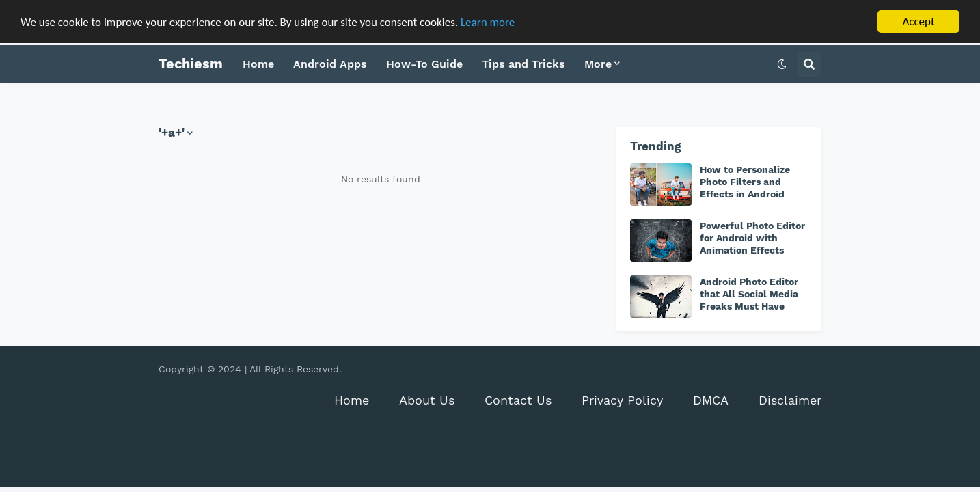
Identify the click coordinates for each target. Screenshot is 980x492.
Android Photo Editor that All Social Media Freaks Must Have (749, 294)
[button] (782, 64)
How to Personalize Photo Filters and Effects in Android (745, 182)
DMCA (711, 400)
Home (352, 400)
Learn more (488, 22)
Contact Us (518, 400)
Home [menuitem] (258, 64)
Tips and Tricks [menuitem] (523, 64)
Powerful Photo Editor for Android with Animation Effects (752, 238)
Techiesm (191, 64)
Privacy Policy (622, 400)
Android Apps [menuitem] (330, 64)
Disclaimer (790, 400)
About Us (427, 400)
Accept (918, 22)
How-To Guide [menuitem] (424, 64)
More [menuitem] (598, 64)
